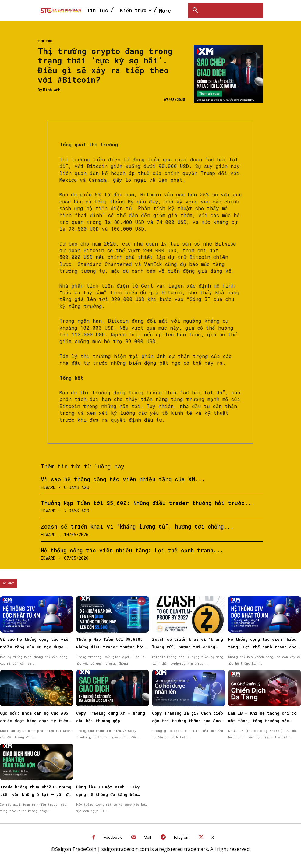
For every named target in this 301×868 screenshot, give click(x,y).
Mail (147, 837)
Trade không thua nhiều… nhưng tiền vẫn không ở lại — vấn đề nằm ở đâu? (36, 794)
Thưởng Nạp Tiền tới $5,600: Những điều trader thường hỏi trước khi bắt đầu (110, 647)
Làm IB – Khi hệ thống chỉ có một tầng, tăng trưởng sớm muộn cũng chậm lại (262, 721)
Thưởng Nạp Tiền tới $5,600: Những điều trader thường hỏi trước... (148, 503)
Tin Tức (45, 41)
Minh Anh (52, 90)
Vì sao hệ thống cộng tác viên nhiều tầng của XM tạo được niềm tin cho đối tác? (35, 647)
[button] (195, 10)
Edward (48, 487)
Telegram (181, 837)
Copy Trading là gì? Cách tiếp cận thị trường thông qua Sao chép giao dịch (188, 721)
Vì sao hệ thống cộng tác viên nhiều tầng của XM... (123, 479)
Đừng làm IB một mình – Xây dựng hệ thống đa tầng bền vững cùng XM (108, 794)
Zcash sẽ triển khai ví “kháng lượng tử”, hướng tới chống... (137, 526)
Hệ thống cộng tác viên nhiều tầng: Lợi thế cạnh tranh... (132, 550)
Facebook (113, 837)
